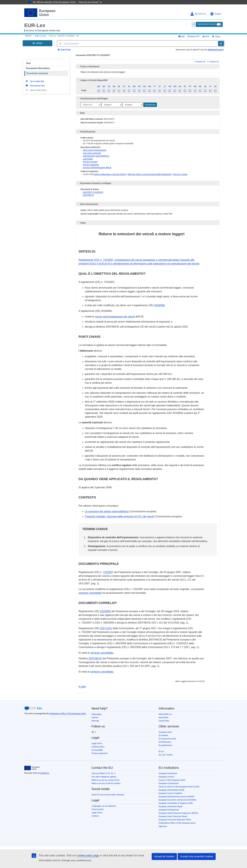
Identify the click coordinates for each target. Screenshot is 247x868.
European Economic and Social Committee (177, 800)
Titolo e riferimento (88, 67)
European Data (165, 732)
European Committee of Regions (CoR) (176, 803)
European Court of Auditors (171, 793)
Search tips (64, 50)
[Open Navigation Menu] (37, 43)
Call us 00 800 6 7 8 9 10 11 (104, 773)
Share (216, 37)
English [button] (216, 14)
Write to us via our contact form (105, 780)
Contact (95, 717)
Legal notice (97, 743)
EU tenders (163, 735)
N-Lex (161, 751)
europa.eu (45, 773)
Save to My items (36, 90)
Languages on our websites (104, 806)
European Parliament (168, 773)
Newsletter (164, 717)
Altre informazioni (87, 204)
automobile (88, 159)
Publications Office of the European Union (68, 714)
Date (81, 113)
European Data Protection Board (173, 816)
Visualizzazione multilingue (92, 98)
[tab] (148, 67)
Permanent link (35, 86)
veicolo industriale (91, 165)
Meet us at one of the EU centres (106, 783)
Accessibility (97, 750)
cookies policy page (88, 855)
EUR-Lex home (41, 36)
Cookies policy (98, 747)
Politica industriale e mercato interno (110, 174)
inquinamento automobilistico (96, 156)
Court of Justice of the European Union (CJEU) (179, 787)
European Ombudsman (169, 810)
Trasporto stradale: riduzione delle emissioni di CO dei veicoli (119, 516)
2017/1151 (106, 628)
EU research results (167, 739)
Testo (81, 223)
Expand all (200, 62)
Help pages (97, 714)
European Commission (169, 783)
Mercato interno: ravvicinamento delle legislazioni (150, 174)
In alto (83, 687)
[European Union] (32, 768)
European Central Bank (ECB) (171, 790)
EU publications (165, 745)
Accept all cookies (164, 856)
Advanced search (216, 50)
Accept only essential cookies (197, 856)
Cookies (95, 816)
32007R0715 (88, 195)
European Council (166, 777)
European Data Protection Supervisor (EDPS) (178, 813)
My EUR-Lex (198, 14)
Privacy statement (100, 753)
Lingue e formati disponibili (92, 80)
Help (181, 36)
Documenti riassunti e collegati (94, 183)
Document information (38, 68)
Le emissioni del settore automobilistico (107, 511)
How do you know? (90, 2)
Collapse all (213, 62)
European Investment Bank (171, 806)
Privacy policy (98, 809)
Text (28, 63)
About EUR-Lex (165, 714)
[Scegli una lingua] (91, 105)
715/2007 (108, 572)
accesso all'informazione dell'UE (97, 168)
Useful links (164, 721)
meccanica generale (92, 153)
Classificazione (86, 132)
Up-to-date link (35, 81)
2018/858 (159, 305)
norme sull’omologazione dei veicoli (115, 317)
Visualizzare (150, 105)
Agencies (163, 826)
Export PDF (194, 36)
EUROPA (28, 36)
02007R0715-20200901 (93, 192)
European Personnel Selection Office (175, 820)
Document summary (37, 73)
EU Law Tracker (166, 755)
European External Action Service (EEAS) (177, 797)
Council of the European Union (172, 780)
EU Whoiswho (165, 742)
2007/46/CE (95, 658)
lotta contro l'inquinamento (95, 150)
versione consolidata (90, 593)
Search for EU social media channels (108, 795)
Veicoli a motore (180, 174)
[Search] (221, 44)
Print (206, 36)
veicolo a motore (90, 162)
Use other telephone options (104, 777)
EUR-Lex (35, 25)
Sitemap (95, 721)
